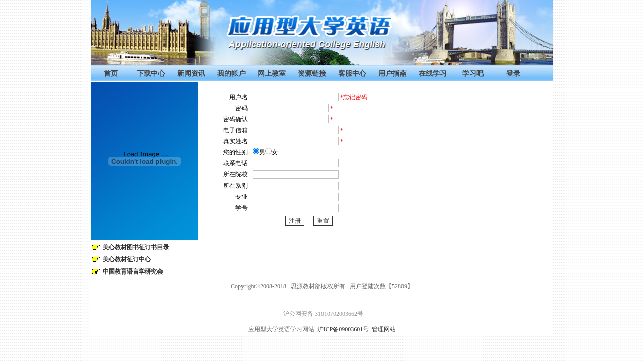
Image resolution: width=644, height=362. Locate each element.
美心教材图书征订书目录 (136, 247)
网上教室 (272, 73)
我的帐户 (231, 73)
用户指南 (392, 73)
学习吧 (473, 73)
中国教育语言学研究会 (133, 271)
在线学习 (433, 73)
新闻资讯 (191, 73)
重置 (323, 221)
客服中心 (352, 73)
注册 (295, 221)
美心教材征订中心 (127, 259)
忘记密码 (355, 97)
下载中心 (151, 73)
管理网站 (384, 329)
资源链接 (312, 73)
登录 (513, 73)
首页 (111, 73)
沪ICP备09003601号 (345, 329)
